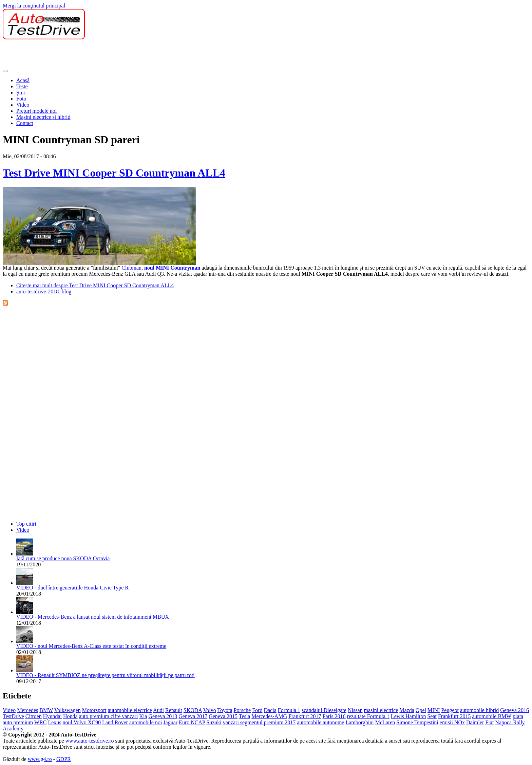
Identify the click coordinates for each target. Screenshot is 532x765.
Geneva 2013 (163, 716)
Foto (21, 99)
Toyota (225, 710)
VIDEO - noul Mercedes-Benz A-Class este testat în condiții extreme (91, 646)
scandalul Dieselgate (324, 710)
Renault (174, 710)
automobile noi (146, 722)
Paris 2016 (334, 716)
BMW (46, 710)
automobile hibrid (479, 710)
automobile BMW (492, 716)
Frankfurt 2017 (305, 716)
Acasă (23, 80)
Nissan (355, 710)
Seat (432, 716)
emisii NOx (452, 722)
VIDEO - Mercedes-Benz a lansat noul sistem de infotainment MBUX (93, 617)
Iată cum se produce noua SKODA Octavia (63, 558)
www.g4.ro (40, 759)
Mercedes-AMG (269, 716)
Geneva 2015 (223, 716)
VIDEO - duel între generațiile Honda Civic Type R (72, 588)
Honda (70, 716)
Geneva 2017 (193, 716)
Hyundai (52, 716)
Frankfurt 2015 (454, 716)
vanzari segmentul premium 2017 (259, 722)
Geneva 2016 (515, 710)
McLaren (385, 722)
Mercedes (27, 710)
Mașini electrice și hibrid (43, 117)
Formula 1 (289, 710)
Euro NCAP (192, 722)
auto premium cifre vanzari (109, 716)
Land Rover (115, 722)
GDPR (64, 759)
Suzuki (214, 722)
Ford (257, 710)
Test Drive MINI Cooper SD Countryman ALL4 (114, 173)
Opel (421, 710)
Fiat (489, 722)
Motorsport (94, 710)
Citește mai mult (95, 285)
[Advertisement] (126, 55)
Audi (158, 710)
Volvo (210, 710)
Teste (22, 86)
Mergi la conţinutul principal (34, 6)
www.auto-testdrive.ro (90, 741)
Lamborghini (359, 722)
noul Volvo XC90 (82, 722)
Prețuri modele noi (36, 111)
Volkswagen (68, 710)
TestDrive (13, 716)
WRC (40, 722)
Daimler (475, 722)
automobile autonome (320, 722)
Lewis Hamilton (408, 716)
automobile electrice (130, 710)
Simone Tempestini (417, 722)
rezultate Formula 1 (368, 716)
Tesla (245, 716)
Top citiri (26, 524)
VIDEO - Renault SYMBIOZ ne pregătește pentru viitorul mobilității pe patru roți (106, 675)
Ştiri (21, 93)
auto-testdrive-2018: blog (44, 292)
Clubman (131, 268)
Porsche (242, 710)
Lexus (54, 722)
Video (23, 105)
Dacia (270, 710)
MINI (434, 710)
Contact (25, 123)
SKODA (193, 710)
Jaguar (170, 722)
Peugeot (450, 710)
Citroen (34, 716)
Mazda (407, 710)
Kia (143, 716)
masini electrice (381, 710)
